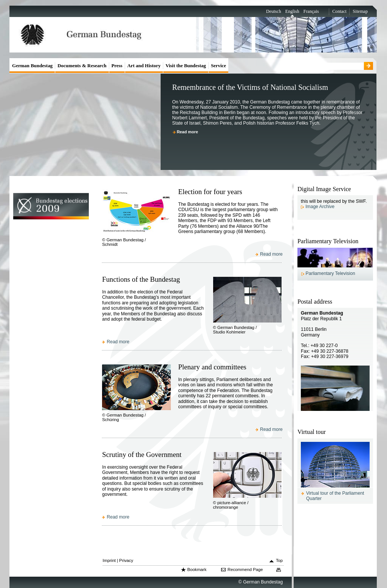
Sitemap (360, 11)
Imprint (109, 560)
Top (279, 560)
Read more (187, 132)
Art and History (144, 66)
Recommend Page (245, 569)
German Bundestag (32, 66)
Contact (339, 11)
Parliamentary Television (330, 273)
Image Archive (320, 207)
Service (218, 66)
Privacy (126, 560)
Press (117, 66)
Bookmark (197, 569)
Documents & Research (82, 66)
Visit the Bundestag (186, 66)
